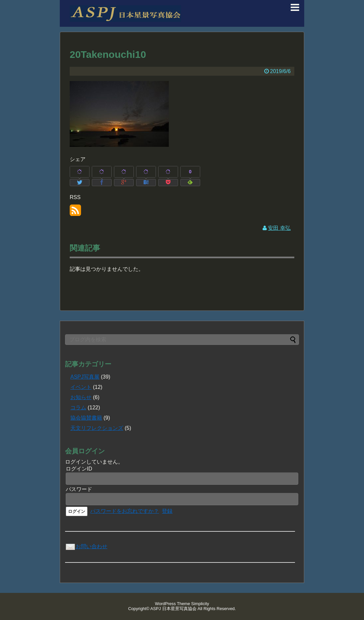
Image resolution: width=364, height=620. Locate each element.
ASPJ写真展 (85, 377)
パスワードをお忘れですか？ (125, 511)
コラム (78, 408)
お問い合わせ (86, 546)
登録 (167, 511)
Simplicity (200, 604)
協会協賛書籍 (86, 418)
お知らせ (81, 397)
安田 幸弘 (279, 228)
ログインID (79, 469)
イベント (81, 387)
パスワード (79, 489)
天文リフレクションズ (97, 428)
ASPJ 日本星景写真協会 (173, 609)
